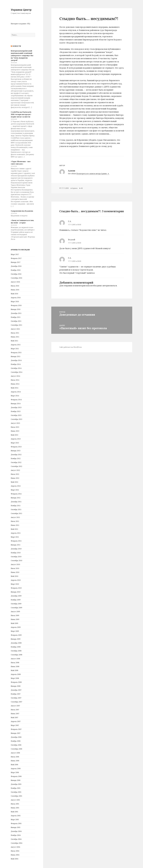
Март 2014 (15, 396)
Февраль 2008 (16, 682)
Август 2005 (15, 800)
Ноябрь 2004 (16, 835)
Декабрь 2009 (16, 596)
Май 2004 (14, 859)
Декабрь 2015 (16, 313)
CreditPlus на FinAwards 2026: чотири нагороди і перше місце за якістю (21, 114)
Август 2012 (15, 470)
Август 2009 (15, 612)
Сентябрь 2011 (16, 513)
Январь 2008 (16, 686)
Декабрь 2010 (16, 549)
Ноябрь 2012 (16, 458)
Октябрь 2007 (16, 698)
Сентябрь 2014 (16, 372)
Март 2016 (15, 301)
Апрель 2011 (16, 533)
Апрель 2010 (16, 580)
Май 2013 (14, 435)
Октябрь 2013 (16, 415)
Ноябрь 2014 (16, 364)
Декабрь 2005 (16, 784)
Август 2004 (15, 847)
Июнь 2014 (15, 384)
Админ (75, 188)
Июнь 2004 (15, 855)
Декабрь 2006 (16, 737)
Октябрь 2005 (16, 792)
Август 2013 (15, 423)
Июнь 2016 (15, 290)
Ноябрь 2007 (16, 694)
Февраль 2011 (16, 541)
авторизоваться (110, 286)
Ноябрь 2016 (16, 270)
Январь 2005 (16, 827)
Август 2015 (15, 329)
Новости (17, 46)
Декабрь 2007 (16, 690)
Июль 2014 (15, 380)
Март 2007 (15, 725)
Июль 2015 (15, 333)
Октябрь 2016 (16, 274)
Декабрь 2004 (16, 831)
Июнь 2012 (15, 478)
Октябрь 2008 (16, 651)
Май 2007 (14, 717)
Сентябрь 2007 (16, 702)
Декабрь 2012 (16, 455)
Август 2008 (15, 659)
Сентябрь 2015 (16, 325)
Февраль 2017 (16, 258)
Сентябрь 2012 (16, 466)
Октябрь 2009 (16, 604)
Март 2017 (15, 254)
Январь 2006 (16, 780)
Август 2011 (15, 517)
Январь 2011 (16, 545)
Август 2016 (15, 282)
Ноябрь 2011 (16, 506)
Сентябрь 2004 (16, 843)
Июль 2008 (15, 663)
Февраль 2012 (16, 494)
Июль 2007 (15, 710)
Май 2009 (14, 623)
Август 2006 (15, 753)
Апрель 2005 (16, 816)
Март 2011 (15, 537)
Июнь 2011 (15, 525)
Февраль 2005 (16, 823)
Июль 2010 (15, 568)
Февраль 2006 (16, 776)
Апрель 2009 (16, 627)
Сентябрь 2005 (16, 796)
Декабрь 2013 (16, 407)
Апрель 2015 (16, 345)
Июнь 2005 (15, 808)
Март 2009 (15, 631)
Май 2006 (14, 765)
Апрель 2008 (16, 674)
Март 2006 (15, 772)
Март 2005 (15, 820)
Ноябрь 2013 (16, 411)
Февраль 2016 (16, 305)
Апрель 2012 (16, 486)
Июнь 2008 (15, 666)
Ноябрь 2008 (16, 647)
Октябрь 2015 (16, 321)
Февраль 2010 (16, 588)
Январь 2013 (16, 451)
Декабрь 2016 (16, 266)
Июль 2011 (15, 521)
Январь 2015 (16, 356)
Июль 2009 (15, 615)
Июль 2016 (15, 286)
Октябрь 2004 (16, 839)
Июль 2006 (15, 757)
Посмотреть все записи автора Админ (92, 174)
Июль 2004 (15, 851)
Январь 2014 (16, 404)
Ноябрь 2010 (16, 553)
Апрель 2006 (16, 769)
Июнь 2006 (15, 761)
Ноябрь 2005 (16, 788)
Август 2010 (15, 564)
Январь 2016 (16, 309)
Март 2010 (15, 584)
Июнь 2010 (15, 572)
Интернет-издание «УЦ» (21, 24)
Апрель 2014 (16, 392)
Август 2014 (15, 376)
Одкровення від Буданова (22, 211)
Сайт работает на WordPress (71, 347)
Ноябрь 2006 (16, 741)
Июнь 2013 (15, 431)
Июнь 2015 (15, 337)
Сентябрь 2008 (16, 655)
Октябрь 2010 (16, 557)
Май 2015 (14, 341)
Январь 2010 (16, 592)
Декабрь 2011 (16, 502)
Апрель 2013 (16, 439)
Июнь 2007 (15, 714)
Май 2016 (14, 294)
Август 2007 (15, 706)
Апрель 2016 (16, 298)
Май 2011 (14, 529)
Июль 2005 (15, 804)
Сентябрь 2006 (16, 749)
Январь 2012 (16, 498)
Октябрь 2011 (16, 509)
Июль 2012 (15, 474)
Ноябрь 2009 (16, 600)
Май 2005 (14, 812)
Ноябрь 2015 (16, 317)
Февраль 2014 (16, 400)
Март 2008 (15, 678)
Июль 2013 (15, 427)
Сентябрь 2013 (16, 419)
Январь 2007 (16, 733)
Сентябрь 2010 (16, 561)
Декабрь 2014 (16, 360)
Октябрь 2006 (16, 745)
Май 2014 (14, 388)
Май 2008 (14, 670)
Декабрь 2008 (16, 643)
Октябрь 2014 (16, 368)
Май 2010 (14, 576)
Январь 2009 (16, 639)
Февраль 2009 (16, 635)
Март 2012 (15, 490)
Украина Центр (21, 10)
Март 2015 (15, 349)
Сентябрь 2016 (16, 278)
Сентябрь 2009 (16, 608)
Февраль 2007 (16, 729)
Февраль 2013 (16, 447)
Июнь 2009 (15, 619)
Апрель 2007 (16, 721)
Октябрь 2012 (16, 462)
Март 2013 (15, 443)
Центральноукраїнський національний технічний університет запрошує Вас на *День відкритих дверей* (22, 56)
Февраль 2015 (16, 353)
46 (82, 188)
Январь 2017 (16, 262)
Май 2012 (14, 482)
